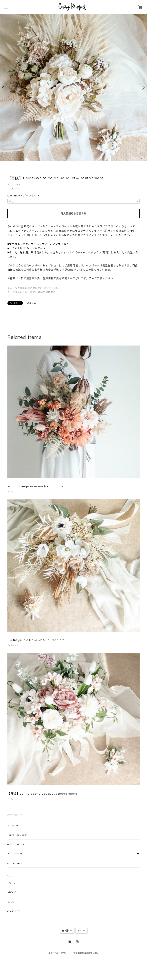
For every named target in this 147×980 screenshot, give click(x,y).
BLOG (11, 902)
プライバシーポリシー (59, 953)
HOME (11, 883)
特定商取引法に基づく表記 (86, 953)
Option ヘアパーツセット (24, 195)
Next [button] (143, 88)
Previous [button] (4, 88)
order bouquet (17, 844)
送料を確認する (47, 292)
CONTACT (14, 911)
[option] (73, 88)
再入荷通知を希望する (73, 213)
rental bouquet (18, 835)
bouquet (13, 825)
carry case (15, 863)
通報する (32, 303)
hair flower (15, 853)
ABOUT (12, 892)
